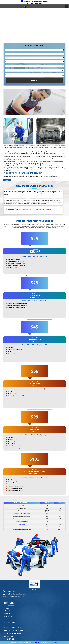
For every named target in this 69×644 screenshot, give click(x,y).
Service (8, 614)
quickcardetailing (36, 643)
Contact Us (9, 617)
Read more (7, 180)
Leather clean (22, 525)
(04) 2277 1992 (11, 591)
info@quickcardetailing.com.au (17, 594)
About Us (8, 611)
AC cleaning (41, 168)
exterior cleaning (40, 166)
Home (7, 608)
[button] (67, 6)
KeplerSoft (55, 643)
